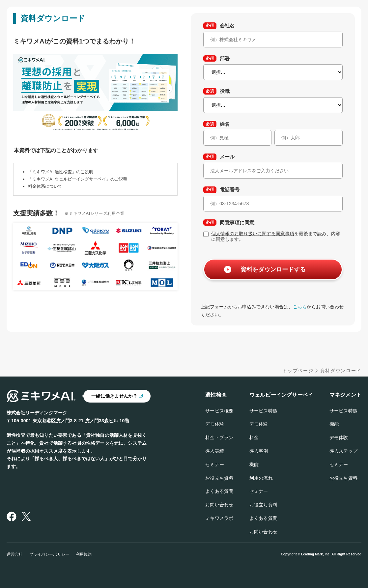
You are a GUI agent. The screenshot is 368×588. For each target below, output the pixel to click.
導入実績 (215, 451)
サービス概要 (219, 411)
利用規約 (84, 554)
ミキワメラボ (219, 518)
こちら (300, 307)
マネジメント (345, 395)
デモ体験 (215, 424)
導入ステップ (343, 451)
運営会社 (15, 554)
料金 (254, 437)
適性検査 (216, 395)
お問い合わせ (219, 505)
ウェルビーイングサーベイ (281, 395)
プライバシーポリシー (49, 554)
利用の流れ (261, 478)
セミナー (215, 464)
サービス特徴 (263, 411)
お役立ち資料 (219, 478)
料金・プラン (219, 437)
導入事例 (259, 451)
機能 (254, 464)
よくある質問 (219, 491)
